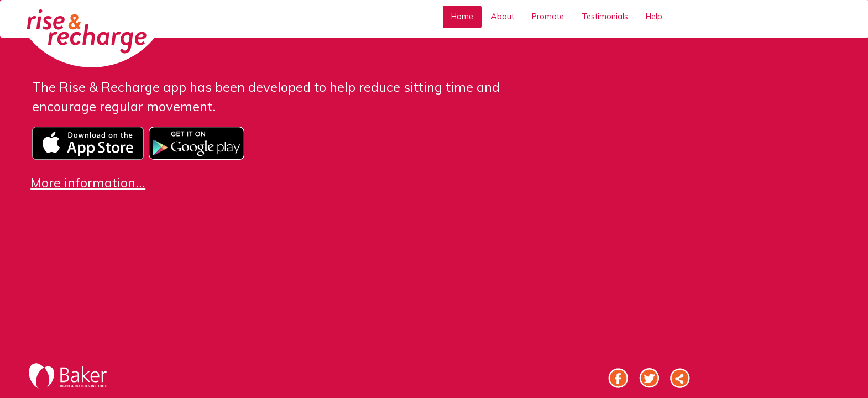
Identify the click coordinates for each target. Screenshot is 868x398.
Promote (548, 17)
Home (462, 17)
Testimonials (605, 17)
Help (654, 17)
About (503, 17)
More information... (88, 182)
